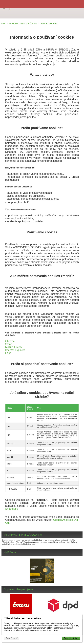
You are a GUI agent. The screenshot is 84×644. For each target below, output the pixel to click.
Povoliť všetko (71, 638)
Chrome (10, 341)
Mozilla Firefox (14, 347)
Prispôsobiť (12, 638)
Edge (8, 353)
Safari (9, 344)
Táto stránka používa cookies (23, 618)
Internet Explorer (15, 350)
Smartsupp (12, 509)
